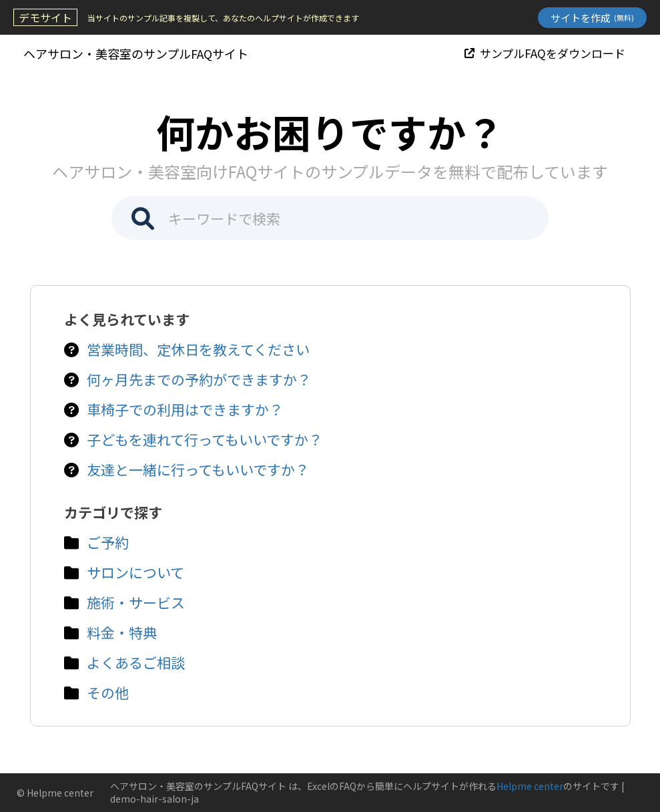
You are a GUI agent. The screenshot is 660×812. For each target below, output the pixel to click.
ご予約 (108, 542)
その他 (108, 692)
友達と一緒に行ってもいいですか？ (198, 469)
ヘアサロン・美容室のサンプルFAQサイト (136, 53)
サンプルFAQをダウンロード (545, 53)
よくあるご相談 (136, 662)
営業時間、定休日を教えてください (198, 349)
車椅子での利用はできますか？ (185, 409)
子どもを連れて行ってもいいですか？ (205, 439)
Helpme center (530, 786)
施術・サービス (136, 602)
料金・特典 (122, 632)
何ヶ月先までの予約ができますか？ (199, 379)
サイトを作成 (592, 18)
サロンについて (135, 572)
